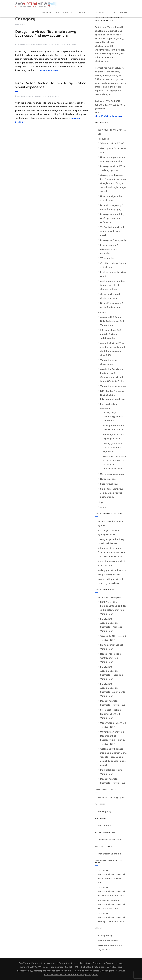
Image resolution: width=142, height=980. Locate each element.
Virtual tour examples (109, 597)
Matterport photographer (111, 797)
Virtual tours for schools (113, 386)
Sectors (101, 13)
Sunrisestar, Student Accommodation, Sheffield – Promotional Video (112, 904)
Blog (113, 13)
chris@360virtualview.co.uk (109, 116)
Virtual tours (60, 45)
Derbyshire (40, 45)
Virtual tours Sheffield (110, 840)
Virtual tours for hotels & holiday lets (94, 971)
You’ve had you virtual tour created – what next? (112, 231)
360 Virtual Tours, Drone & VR (58, 13)
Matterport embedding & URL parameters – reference (112, 218)
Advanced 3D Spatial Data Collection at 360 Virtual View (112, 321)
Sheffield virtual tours (95, 967)
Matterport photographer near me (53, 971)
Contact (124, 13)
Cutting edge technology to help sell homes (113, 417)
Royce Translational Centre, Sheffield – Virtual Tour (111, 658)
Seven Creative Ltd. (69, 963)
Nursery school (108, 479)
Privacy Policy (105, 936)
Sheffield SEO (105, 826)
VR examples (107, 258)
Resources (84, 13)
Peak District (49, 45)
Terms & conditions (108, 940)
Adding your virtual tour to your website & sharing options (113, 285)
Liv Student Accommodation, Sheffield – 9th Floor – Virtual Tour (112, 891)
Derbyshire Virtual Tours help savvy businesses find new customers (46, 34)
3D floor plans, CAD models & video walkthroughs (111, 334)
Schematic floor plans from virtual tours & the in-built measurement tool (112, 552)
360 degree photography (26, 45)
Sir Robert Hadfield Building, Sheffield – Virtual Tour (111, 714)
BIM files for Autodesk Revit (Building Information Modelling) (112, 395)
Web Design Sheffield (109, 854)
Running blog (105, 812)
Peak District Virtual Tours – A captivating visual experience (51, 85)
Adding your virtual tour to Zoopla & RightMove (113, 448)
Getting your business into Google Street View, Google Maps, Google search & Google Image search (113, 183)
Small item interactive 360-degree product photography (112, 493)
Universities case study (112, 474)
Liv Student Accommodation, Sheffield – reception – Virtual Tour (112, 917)
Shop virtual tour (109, 484)
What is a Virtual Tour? (112, 143)
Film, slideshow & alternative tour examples (109, 249)
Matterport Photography (113, 240)
